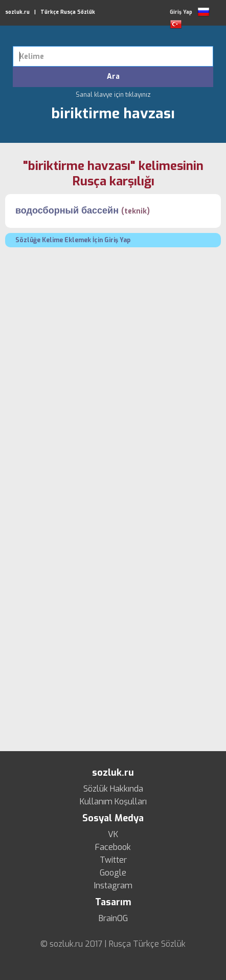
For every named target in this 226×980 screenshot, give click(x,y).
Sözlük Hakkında (113, 789)
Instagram (113, 886)
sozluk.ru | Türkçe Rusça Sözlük (50, 12)
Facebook (113, 847)
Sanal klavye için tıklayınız (113, 95)
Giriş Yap (181, 12)
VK (113, 835)
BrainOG (113, 919)
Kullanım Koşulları (113, 802)
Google (113, 873)
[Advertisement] (113, 371)
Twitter (113, 860)
